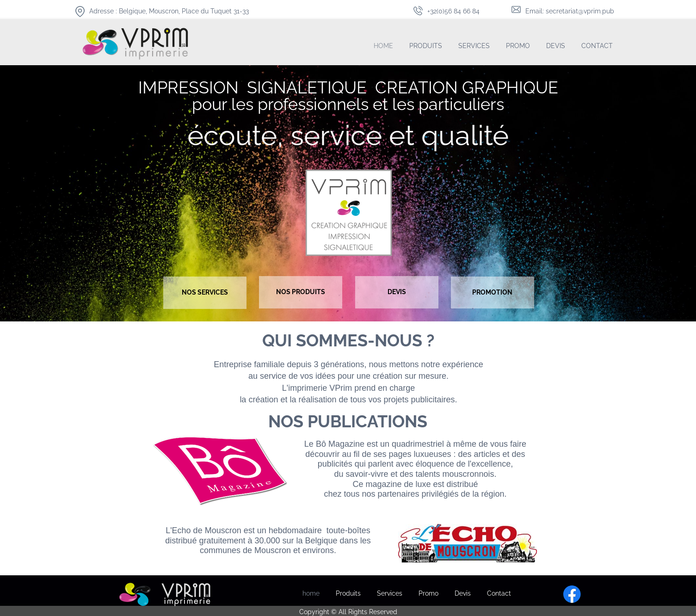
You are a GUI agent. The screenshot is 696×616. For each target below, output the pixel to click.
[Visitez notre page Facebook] (572, 594)
